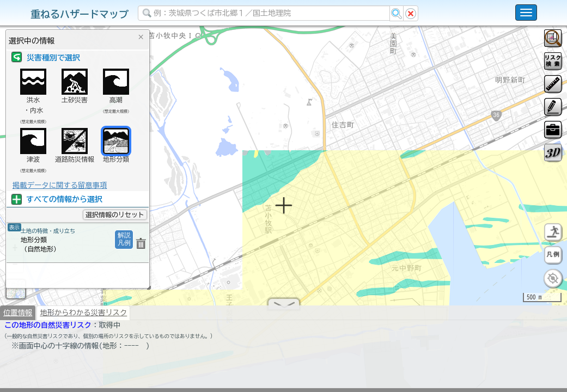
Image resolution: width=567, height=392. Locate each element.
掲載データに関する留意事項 (60, 185)
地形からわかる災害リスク (83, 317)
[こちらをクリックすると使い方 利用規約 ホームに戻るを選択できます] (526, 13)
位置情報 (18, 317)
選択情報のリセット (115, 215)
